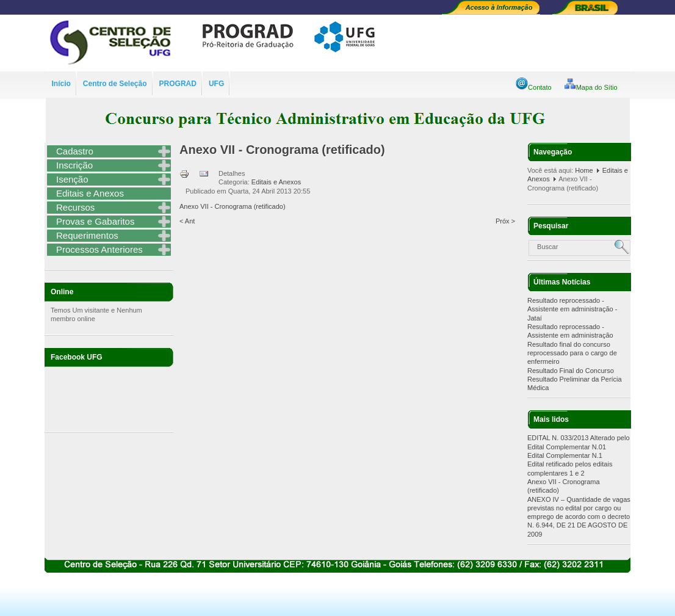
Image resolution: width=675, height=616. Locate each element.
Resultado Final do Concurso (571, 371)
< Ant (187, 221)
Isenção (72, 179)
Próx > (505, 221)
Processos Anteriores (99, 249)
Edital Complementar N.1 (565, 455)
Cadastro (75, 151)
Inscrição (74, 165)
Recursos (75, 207)
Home (584, 170)
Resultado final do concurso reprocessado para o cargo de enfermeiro (572, 353)
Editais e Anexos (90, 193)
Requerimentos (87, 235)
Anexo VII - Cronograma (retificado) (282, 150)
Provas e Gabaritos (95, 221)
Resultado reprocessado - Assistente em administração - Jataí (572, 309)
